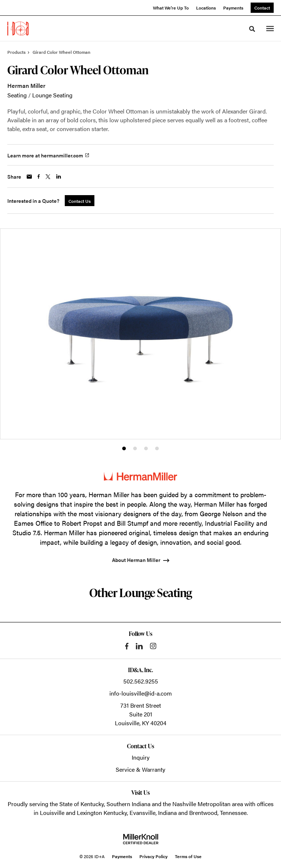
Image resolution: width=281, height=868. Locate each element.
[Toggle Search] (252, 29)
